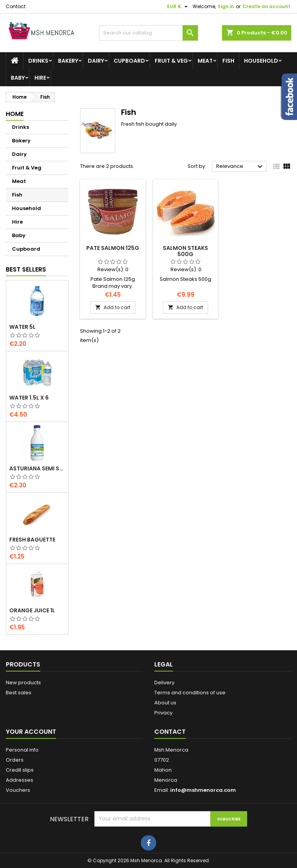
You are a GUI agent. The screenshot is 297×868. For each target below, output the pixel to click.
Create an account (266, 6)
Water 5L (22, 327)
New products (23, 683)
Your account (31, 732)
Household (261, 61)
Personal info (22, 750)
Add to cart (113, 307)
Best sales (19, 693)
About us (165, 703)
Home (15, 114)
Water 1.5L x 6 (29, 398)
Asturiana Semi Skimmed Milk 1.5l (37, 468)
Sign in (226, 6)
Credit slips (20, 770)
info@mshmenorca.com (203, 790)
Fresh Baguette (32, 540)
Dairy (96, 61)
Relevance (240, 167)
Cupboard (129, 61)
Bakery (68, 61)
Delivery (164, 683)
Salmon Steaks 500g (185, 251)
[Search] (148, 33)
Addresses (20, 780)
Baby (18, 78)
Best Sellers (26, 269)
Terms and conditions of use (190, 693)
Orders (15, 760)
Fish (228, 61)
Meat (205, 61)
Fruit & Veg (171, 61)
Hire (40, 78)
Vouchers (18, 790)
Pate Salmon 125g (113, 248)
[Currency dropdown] (178, 7)
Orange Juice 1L (32, 610)
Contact (16, 6)
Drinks (38, 61)
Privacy (163, 713)
